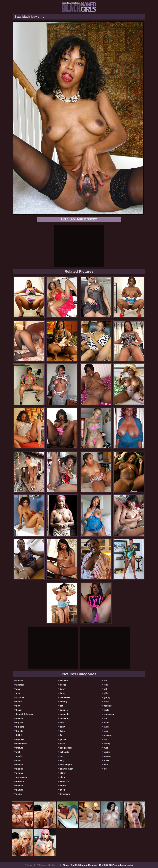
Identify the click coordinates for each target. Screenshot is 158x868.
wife (106, 765)
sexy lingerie (66, 765)
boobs (63, 685)
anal (18, 689)
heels (106, 710)
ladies (107, 727)
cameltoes (65, 697)
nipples (20, 769)
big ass (20, 723)
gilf (105, 689)
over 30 (20, 786)
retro (62, 744)
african (20, 681)
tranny (107, 744)
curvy (63, 727)
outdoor (20, 781)
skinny (63, 773)
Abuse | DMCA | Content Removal (80, 865)
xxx (106, 769)
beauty (20, 718)
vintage (107, 756)
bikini (19, 735)
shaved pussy (67, 769)
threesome (65, 794)
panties (20, 790)
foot (106, 685)
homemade (109, 714)
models (20, 756)
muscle (20, 765)
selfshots (64, 752)
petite (19, 794)
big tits (20, 731)
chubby (64, 702)
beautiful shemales (25, 714)
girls (106, 693)
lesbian (107, 735)
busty (63, 693)
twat (106, 748)
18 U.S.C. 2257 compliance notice (116, 865)
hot (105, 718)
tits (105, 739)
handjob (108, 706)
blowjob (64, 681)
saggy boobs (66, 748)
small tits (64, 781)
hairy (106, 702)
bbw (18, 706)
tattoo (63, 786)
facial (63, 731)
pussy (63, 739)
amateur (20, 685)
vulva (106, 760)
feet (106, 681)
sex (62, 756)
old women (22, 777)
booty (63, 689)
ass (18, 693)
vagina (107, 752)
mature (20, 748)
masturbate (22, 744)
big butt (20, 727)
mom (19, 760)
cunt (62, 723)
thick (62, 790)
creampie (64, 714)
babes (19, 702)
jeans (106, 723)
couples (64, 710)
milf (18, 752)
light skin (21, 739)
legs (106, 731)
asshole (20, 697)
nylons (20, 773)
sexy (62, 760)
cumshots (65, 718)
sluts (62, 777)
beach (19, 710)
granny (107, 697)
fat (61, 735)
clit (61, 706)
